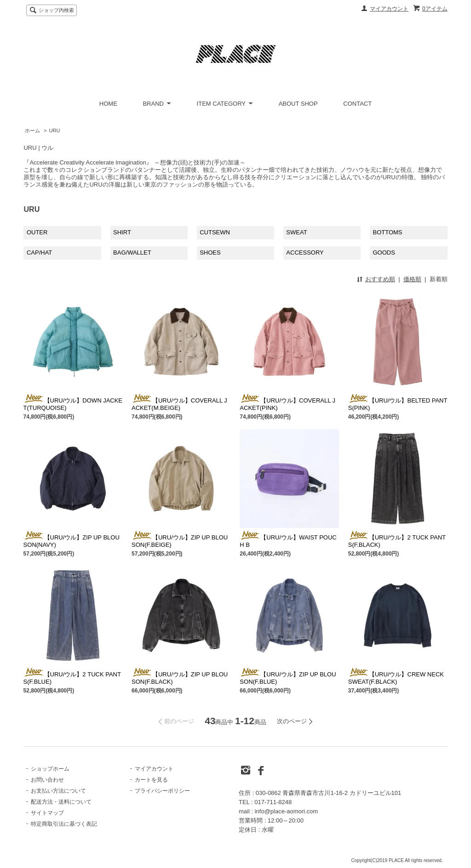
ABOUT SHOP (298, 104)
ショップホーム (50, 769)
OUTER (37, 232)
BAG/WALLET (132, 252)
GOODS (384, 252)
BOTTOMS (387, 232)
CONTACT (357, 104)
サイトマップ (47, 813)
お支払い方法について (58, 791)
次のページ (292, 721)
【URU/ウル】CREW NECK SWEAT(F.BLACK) (396, 678)
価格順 (412, 279)
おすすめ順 (380, 279)
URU (55, 130)
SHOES (210, 252)
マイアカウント (389, 9)
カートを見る (151, 780)
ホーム (32, 130)
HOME (108, 104)
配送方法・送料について (61, 802)
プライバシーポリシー (162, 791)
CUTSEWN (215, 232)
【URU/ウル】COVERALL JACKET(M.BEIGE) (179, 404)
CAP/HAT (39, 252)
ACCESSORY (305, 252)
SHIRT (122, 232)
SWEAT (296, 232)
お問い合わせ (47, 780)
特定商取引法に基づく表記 (64, 824)
